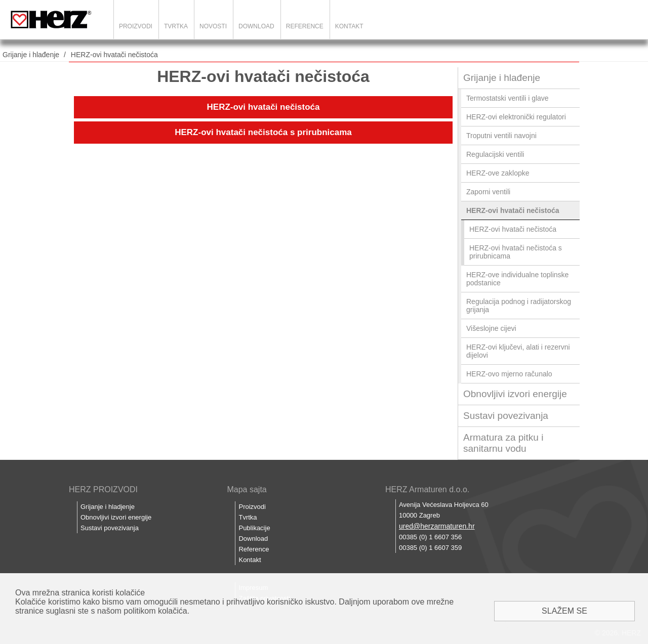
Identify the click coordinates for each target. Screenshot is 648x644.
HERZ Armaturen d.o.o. (427, 489)
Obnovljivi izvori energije (515, 394)
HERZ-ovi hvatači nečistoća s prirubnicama (263, 132)
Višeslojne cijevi (491, 328)
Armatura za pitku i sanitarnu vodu (503, 443)
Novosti (213, 26)
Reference (305, 26)
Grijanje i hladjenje (108, 507)
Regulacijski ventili (495, 154)
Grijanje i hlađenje (31, 55)
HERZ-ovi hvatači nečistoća (114, 55)
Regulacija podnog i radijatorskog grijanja (519, 306)
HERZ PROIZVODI (103, 489)
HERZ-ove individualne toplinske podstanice (517, 279)
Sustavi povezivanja (506, 416)
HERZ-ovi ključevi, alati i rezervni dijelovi (518, 351)
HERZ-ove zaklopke (498, 173)
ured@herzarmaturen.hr (437, 526)
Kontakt (349, 26)
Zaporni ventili (488, 192)
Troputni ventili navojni (501, 136)
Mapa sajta (247, 489)
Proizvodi (136, 26)
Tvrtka (176, 26)
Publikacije (254, 528)
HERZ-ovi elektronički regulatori (516, 117)
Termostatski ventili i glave (508, 98)
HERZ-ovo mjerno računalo (509, 374)
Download (256, 26)
